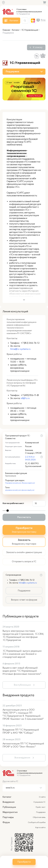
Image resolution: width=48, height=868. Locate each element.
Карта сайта (40, 828)
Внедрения (9, 802)
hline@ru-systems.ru (20, 349)
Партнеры (8, 817)
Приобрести (24, 862)
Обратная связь (39, 817)
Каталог (16, 30)
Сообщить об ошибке (37, 822)
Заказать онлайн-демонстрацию (24, 552)
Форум (6, 822)
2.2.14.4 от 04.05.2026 (30, 458)
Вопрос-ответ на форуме (24, 600)
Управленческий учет (13, 483)
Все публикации (22, 685)
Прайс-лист (41, 807)
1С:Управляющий (30, 30)
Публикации (9, 807)
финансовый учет (28, 490)
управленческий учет (13, 490)
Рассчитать (24, 517)
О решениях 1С (39, 802)
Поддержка (24, 591)
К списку (38, 47)
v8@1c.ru (25, 398)
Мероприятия (10, 812)
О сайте (42, 797)
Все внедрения (22, 758)
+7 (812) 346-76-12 (30, 343)
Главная (6, 30)
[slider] (8, 511)
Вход (43, 20)
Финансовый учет (28, 483)
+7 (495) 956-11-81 (30, 395)
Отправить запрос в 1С (24, 562)
